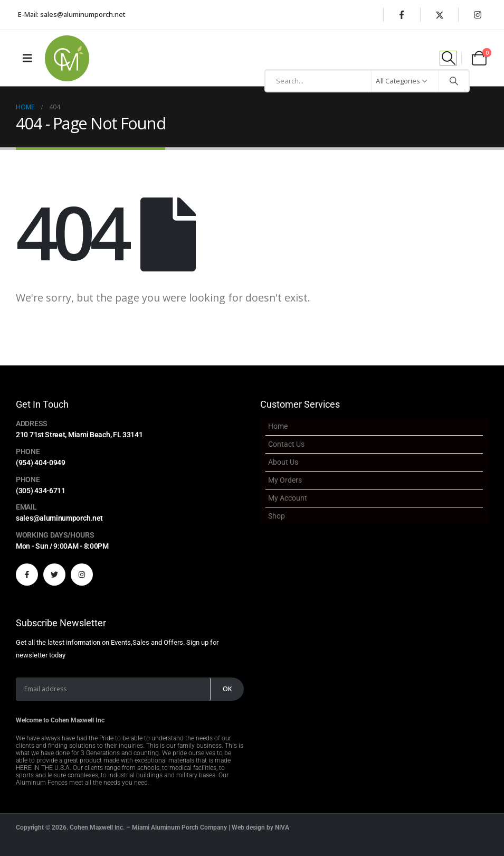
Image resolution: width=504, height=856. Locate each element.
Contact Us (286, 444)
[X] (440, 15)
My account (288, 498)
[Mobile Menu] (27, 58)
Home (278, 426)
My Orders (285, 480)
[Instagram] (478, 15)
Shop (277, 516)
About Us (283, 462)
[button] (448, 58)
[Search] (454, 81)
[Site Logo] (67, 58)
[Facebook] (402, 15)
